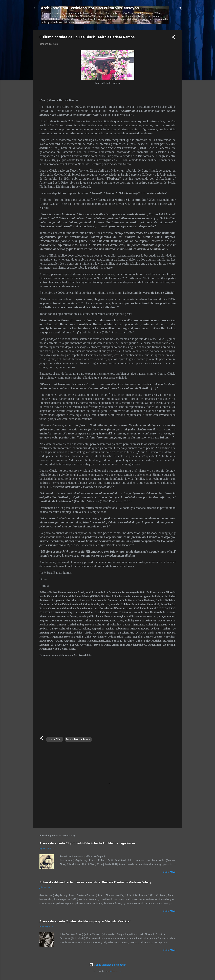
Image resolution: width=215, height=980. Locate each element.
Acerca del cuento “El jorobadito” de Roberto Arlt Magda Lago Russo (87, 843)
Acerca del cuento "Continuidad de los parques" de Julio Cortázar (85, 921)
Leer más (169, 872)
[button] (174, 38)
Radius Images (115, 971)
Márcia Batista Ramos (78, 739)
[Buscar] (180, 9)
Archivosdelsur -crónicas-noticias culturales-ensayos (90, 8)
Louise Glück (55, 739)
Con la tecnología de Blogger (108, 965)
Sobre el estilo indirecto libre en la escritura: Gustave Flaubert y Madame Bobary (95, 882)
